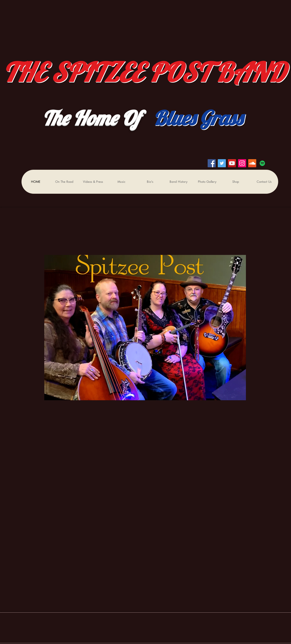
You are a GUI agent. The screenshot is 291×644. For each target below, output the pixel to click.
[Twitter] (222, 163)
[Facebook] (212, 163)
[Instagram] (242, 163)
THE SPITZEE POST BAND (147, 72)
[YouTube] (232, 163)
